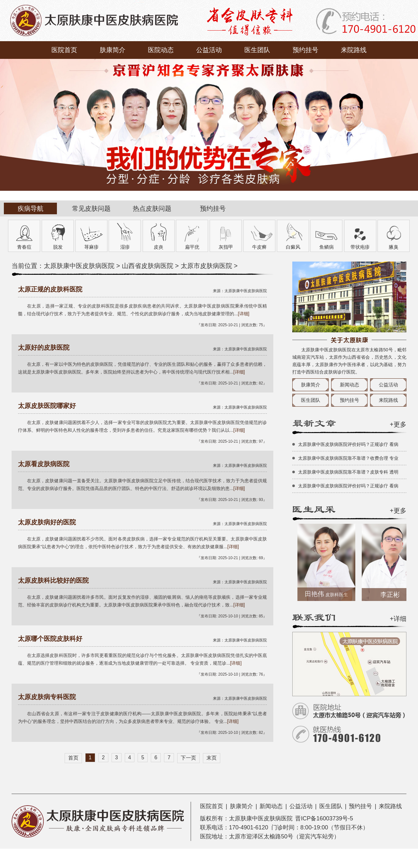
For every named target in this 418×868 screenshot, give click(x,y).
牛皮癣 (259, 247)
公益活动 (209, 50)
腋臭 (394, 247)
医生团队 (257, 50)
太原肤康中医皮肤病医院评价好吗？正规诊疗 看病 (348, 444)
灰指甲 (226, 247)
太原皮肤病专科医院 (47, 697)
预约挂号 (305, 50)
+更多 (398, 424)
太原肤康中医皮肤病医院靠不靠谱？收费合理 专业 (348, 458)
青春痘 (24, 247)
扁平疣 (192, 247)
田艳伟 (330, 594)
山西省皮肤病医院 (148, 266)
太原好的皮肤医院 (44, 347)
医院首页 (64, 50)
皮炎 (159, 247)
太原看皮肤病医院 (44, 464)
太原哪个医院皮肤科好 (50, 639)
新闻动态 (350, 385)
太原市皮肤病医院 (206, 266)
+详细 (398, 619)
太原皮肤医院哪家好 (47, 406)
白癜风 (293, 247)
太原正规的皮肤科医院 (50, 289)
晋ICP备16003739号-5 (324, 818)
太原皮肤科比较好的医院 (53, 580)
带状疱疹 (360, 247)
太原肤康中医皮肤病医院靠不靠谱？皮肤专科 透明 (348, 472)
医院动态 (161, 50)
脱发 (58, 247)
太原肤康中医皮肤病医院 (79, 266)
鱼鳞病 (327, 247)
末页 (212, 758)
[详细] (244, 314)
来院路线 (354, 50)
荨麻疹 (91, 247)
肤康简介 (113, 50)
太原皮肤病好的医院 (47, 522)
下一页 (188, 758)
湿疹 (125, 247)
